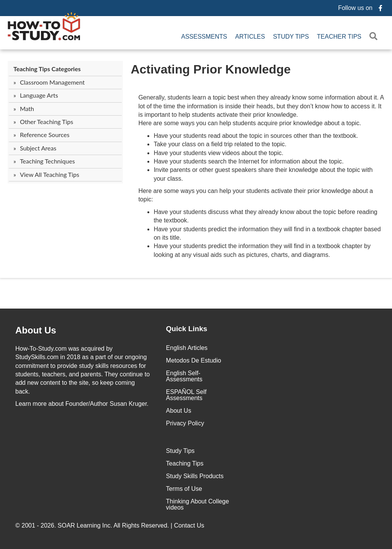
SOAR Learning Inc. (85, 525)
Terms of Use (184, 489)
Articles (250, 37)
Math (27, 109)
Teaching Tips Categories (47, 69)
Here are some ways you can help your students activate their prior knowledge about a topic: (256, 195)
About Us (179, 411)
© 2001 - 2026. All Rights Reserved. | (111, 525)
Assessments (204, 37)
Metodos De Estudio (194, 360)
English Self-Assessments (184, 376)
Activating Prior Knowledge (211, 69)
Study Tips (291, 37)
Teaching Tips (185, 463)
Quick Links (187, 329)
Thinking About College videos (198, 504)
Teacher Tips (339, 37)
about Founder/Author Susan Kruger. (82, 404)
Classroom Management (52, 82)
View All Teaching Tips (50, 174)
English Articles (187, 348)
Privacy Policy (185, 423)
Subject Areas (38, 148)
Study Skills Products (195, 476)
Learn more (31, 404)
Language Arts (39, 95)
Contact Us (190, 525)
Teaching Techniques (47, 161)
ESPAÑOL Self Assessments (186, 395)
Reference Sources (45, 135)
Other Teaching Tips (47, 122)
